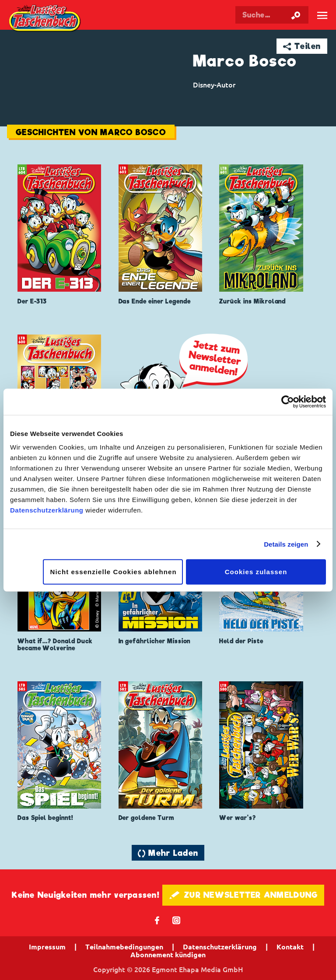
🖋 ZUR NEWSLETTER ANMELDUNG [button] (243, 895)
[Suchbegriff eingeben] (272, 15)
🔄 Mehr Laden (168, 853)
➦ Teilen (302, 46)
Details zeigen (286, 544)
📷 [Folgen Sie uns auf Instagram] (177, 920)
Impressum (47, 947)
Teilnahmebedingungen (124, 947)
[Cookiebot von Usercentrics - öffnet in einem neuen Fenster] (288, 401)
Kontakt (290, 947)
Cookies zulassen (256, 572)
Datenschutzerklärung (47, 510)
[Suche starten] (296, 15)
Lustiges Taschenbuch (45, 19)
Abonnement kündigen (168, 955)
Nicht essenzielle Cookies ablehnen (114, 572)
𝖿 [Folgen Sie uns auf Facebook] (157, 920)
